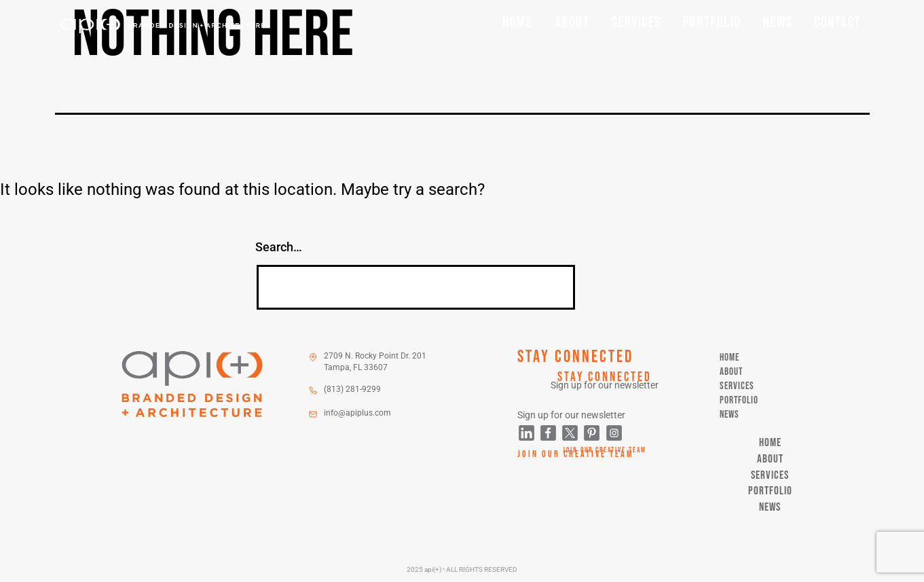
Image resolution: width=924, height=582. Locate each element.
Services (636, 23)
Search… (279, 247)
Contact (837, 23)
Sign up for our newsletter (605, 385)
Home (517, 23)
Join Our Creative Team (605, 450)
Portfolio (712, 23)
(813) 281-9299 (352, 389)
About (572, 23)
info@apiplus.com (357, 413)
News (778, 23)
